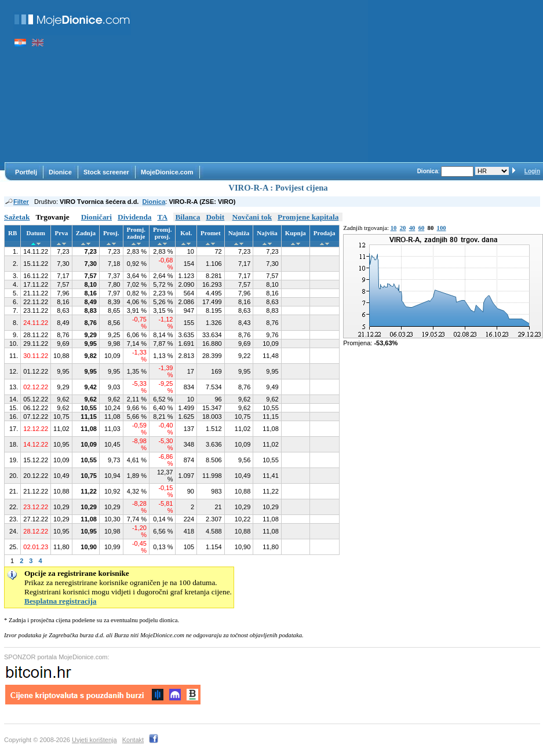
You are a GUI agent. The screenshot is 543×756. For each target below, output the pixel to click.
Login (532, 171)
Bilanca (187, 217)
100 (442, 228)
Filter (17, 202)
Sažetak (17, 217)
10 (394, 228)
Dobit (215, 217)
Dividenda (135, 217)
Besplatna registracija (61, 601)
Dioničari (96, 217)
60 (422, 228)
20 (403, 228)
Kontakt (133, 740)
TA (163, 217)
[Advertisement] (255, 81)
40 (412, 228)
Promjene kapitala (308, 217)
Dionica (154, 202)
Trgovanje (52, 217)
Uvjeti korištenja (94, 740)
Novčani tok (252, 217)
